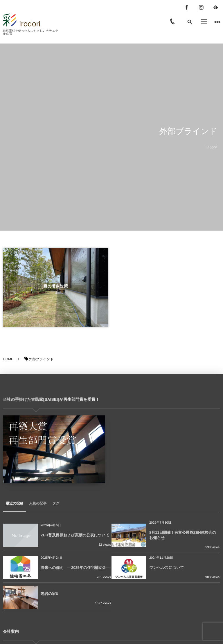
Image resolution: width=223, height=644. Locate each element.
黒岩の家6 (49, 594)
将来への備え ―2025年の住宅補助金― (75, 568)
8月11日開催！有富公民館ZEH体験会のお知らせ (183, 535)
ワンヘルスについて (167, 568)
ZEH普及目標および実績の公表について (75, 535)
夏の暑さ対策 (56, 286)
